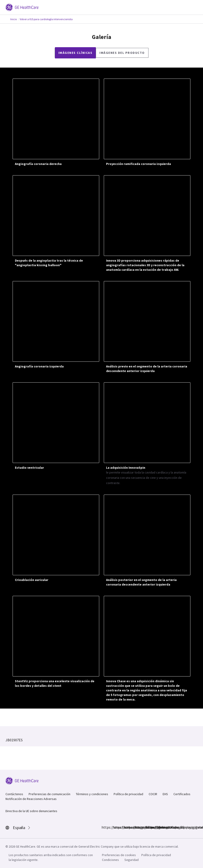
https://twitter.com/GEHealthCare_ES (126, 827)
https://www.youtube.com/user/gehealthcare (148, 827)
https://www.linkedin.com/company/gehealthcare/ (137, 827)
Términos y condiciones (92, 794)
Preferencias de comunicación (49, 794)
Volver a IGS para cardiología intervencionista (46, 19)
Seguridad (132, 860)
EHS (165, 794)
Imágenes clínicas (75, 53)
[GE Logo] (22, 7)
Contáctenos (14, 794)
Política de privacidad (128, 794)
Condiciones (110, 860)
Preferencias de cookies (119, 855)
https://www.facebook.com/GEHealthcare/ (104, 827)
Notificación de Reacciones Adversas (31, 799)
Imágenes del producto (122, 53)
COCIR (153, 794)
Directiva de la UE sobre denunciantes (31, 811)
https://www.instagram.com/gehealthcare (115, 827)
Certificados (182, 794)
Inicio (14, 19)
